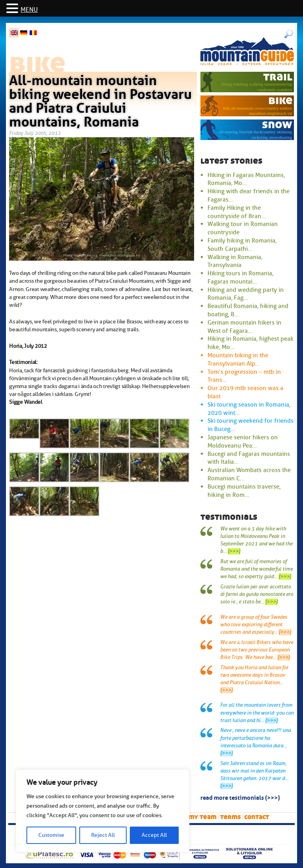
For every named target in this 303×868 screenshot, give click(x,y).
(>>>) (234, 551)
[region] (103, 811)
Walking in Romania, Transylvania (235, 261)
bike (280, 100)
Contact (257, 817)
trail (278, 77)
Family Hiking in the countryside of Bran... (237, 212)
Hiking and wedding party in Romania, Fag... (246, 294)
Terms (230, 817)
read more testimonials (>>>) (240, 797)
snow (277, 124)
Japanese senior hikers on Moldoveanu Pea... (243, 441)
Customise (51, 835)
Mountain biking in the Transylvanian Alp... (238, 359)
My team (203, 817)
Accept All (154, 835)
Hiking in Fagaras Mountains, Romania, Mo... (246, 179)
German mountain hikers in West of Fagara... (244, 327)
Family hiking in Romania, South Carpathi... (242, 245)
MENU (29, 10)
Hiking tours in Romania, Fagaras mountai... (240, 277)
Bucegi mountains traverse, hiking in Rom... (244, 491)
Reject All (103, 835)
